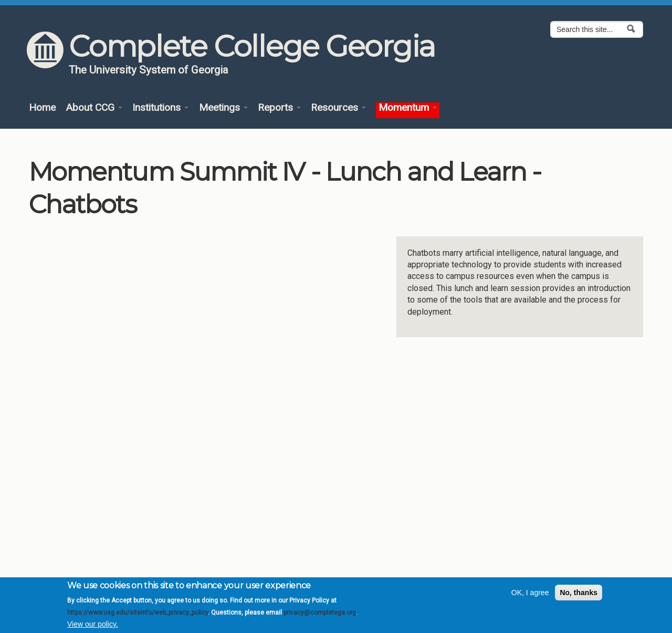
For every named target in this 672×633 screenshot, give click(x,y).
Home (42, 108)
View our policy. (93, 624)
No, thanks (579, 593)
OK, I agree (530, 593)
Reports (279, 108)
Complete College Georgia (252, 46)
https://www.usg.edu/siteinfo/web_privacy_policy (138, 613)
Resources (338, 108)
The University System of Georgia (149, 70)
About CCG (94, 108)
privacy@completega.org (320, 613)
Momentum (408, 108)
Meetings (223, 108)
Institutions (160, 108)
